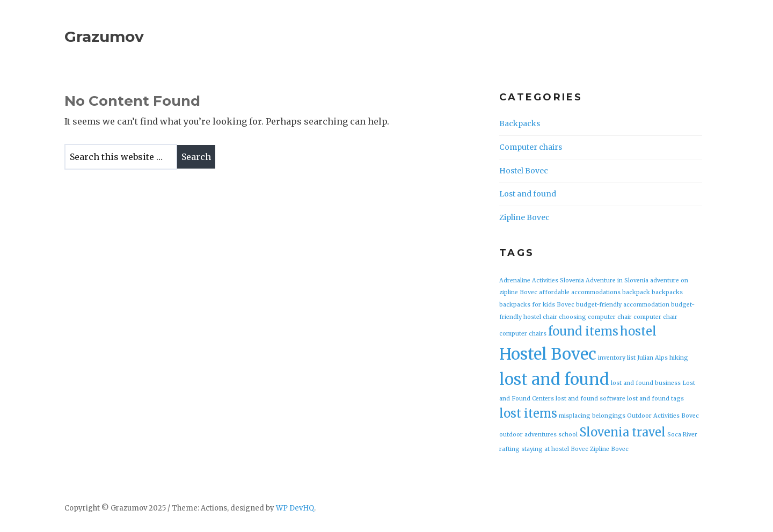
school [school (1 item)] (568, 435)
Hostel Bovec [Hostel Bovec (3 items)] (548, 354)
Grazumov (104, 37)
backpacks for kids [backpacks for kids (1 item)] (527, 305)
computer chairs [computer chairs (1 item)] (523, 334)
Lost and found (528, 194)
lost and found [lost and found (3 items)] (554, 379)
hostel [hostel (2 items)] (638, 331)
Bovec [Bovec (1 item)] (566, 305)
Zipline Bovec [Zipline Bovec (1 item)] (609, 449)
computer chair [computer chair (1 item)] (655, 317)
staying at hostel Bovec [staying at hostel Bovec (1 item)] (555, 449)
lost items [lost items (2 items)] (528, 413)
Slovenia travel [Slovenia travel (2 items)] (622, 432)
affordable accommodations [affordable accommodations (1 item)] (580, 292)
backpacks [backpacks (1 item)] (667, 292)
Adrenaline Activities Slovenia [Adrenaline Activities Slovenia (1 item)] (542, 280)
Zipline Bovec (524, 217)
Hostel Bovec (524, 171)
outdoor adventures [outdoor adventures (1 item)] (528, 435)
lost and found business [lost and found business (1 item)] (646, 383)
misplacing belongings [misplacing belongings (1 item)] (592, 416)
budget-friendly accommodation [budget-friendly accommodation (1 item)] (623, 305)
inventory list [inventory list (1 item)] (617, 358)
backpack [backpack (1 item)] (636, 292)
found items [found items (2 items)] (583, 331)
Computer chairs (531, 147)
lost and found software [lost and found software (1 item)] (590, 399)
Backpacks (520, 123)
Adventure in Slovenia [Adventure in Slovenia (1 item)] (617, 280)
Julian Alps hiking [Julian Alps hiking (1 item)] (663, 358)
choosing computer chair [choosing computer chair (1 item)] (595, 317)
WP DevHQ (295, 508)
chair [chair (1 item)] (550, 317)
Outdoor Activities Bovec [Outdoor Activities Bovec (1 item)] (663, 416)
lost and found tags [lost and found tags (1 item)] (655, 399)
